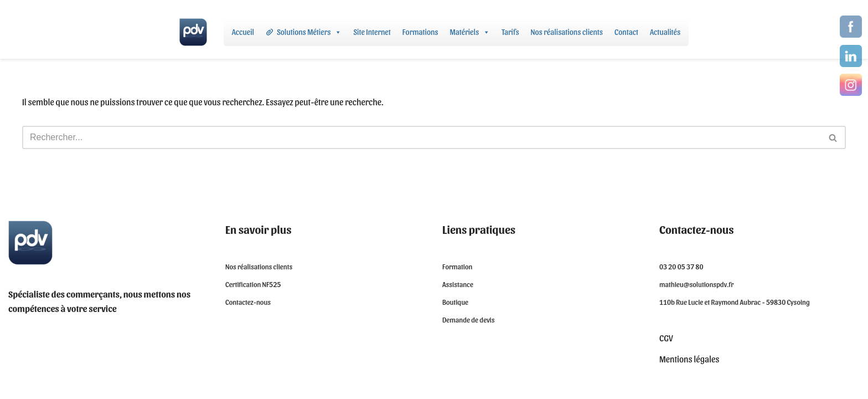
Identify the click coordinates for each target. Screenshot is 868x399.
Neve (17, 385)
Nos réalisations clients (567, 32)
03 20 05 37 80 (681, 266)
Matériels (470, 32)
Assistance (458, 284)
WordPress (98, 385)
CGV (666, 338)
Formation (457, 266)
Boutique (455, 302)
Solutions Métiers (309, 32)
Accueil (243, 32)
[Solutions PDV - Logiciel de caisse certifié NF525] (193, 32)
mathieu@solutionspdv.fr (697, 284)
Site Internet (372, 32)
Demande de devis (469, 319)
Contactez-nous (248, 302)
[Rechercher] (422, 137)
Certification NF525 (253, 284)
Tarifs (510, 32)
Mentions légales (689, 359)
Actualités (665, 32)
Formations (420, 32)
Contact (626, 32)
